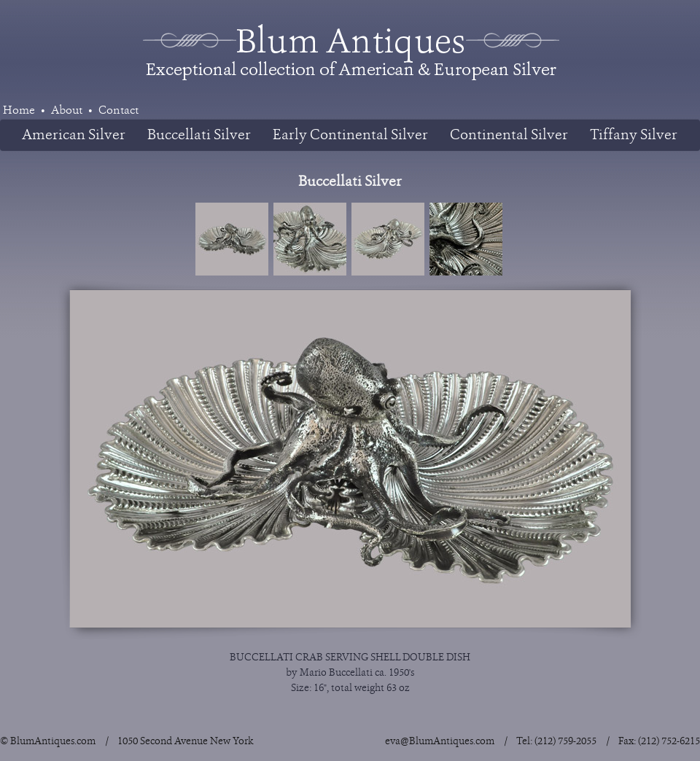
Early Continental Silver (350, 135)
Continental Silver (509, 135)
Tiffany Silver (634, 135)
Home (19, 110)
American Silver (74, 135)
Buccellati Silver (199, 135)
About (67, 110)
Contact (118, 110)
